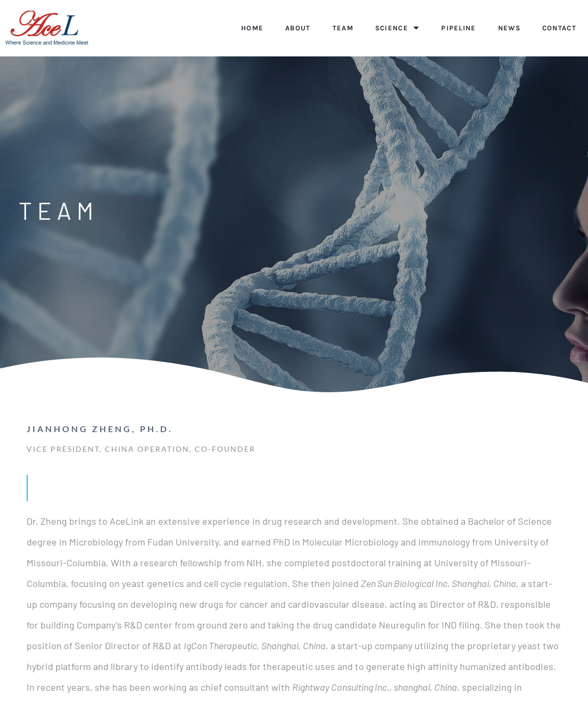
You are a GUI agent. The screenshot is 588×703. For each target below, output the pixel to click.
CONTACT (559, 28)
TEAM (343, 28)
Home (252, 28)
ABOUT (298, 28)
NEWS (509, 28)
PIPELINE (458, 28)
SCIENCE (397, 28)
